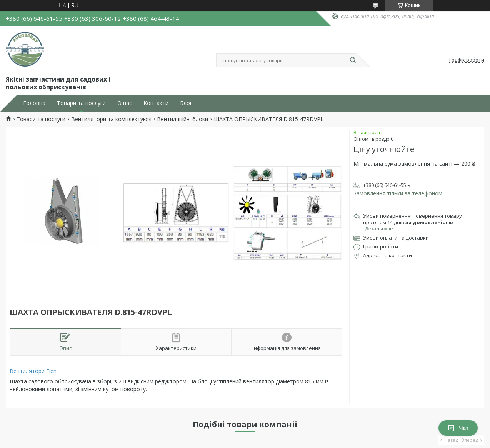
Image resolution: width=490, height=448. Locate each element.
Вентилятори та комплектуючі (111, 119)
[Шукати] (353, 60)
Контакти (156, 103)
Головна (34, 103)
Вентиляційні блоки (182, 119)
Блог (186, 103)
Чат (458, 428)
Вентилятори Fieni (34, 371)
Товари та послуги (81, 103)
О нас (125, 103)
